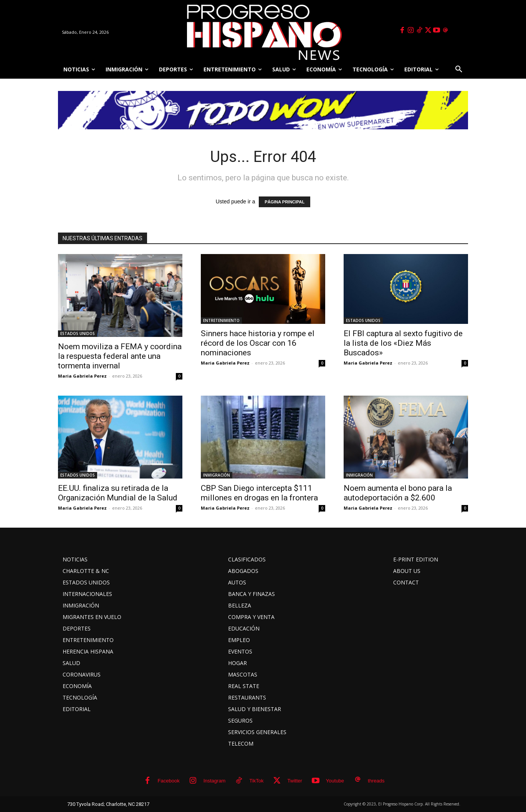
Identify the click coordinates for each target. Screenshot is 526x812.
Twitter (295, 781)
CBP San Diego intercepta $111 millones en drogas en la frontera (259, 493)
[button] (459, 69)
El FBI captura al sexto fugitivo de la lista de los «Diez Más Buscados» (403, 343)
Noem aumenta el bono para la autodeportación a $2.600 (398, 493)
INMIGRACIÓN (217, 475)
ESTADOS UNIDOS (78, 333)
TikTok (256, 781)
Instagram (215, 781)
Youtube (335, 781)
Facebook (169, 781)
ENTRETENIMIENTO (221, 320)
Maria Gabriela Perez (82, 376)
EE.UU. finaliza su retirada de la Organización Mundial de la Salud (118, 493)
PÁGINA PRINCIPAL (285, 202)
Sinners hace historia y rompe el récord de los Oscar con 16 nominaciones (258, 343)
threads (376, 781)
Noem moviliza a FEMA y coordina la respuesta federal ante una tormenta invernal (120, 356)
